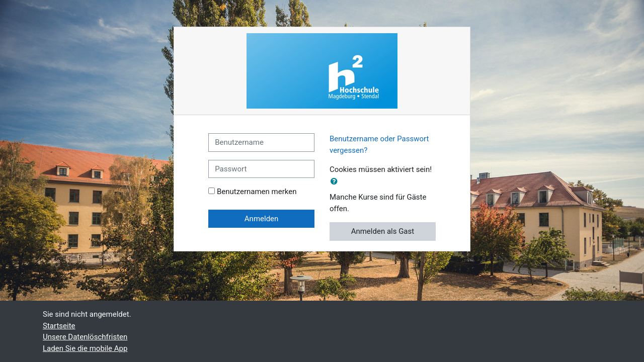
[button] (336, 182)
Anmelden (262, 219)
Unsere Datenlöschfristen (85, 337)
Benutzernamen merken (257, 192)
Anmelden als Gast (383, 231)
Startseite (59, 326)
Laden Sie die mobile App (85, 348)
